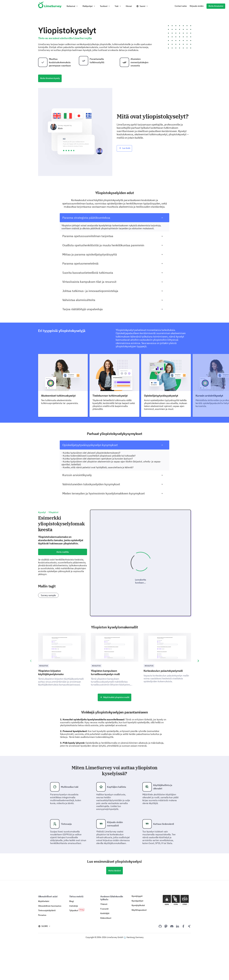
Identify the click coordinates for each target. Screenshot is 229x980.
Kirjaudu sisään (197, 6)
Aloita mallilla (63, 552)
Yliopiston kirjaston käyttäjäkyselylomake (51, 711)
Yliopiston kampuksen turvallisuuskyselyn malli (105, 711)
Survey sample (48, 595)
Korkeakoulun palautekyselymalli (163, 709)
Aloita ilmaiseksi (216, 6)
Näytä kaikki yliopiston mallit (114, 736)
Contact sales (181, 6)
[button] (72, 6)
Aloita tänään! (114, 909)
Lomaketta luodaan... (141, 600)
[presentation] (31, 699)
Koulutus (44, 704)
